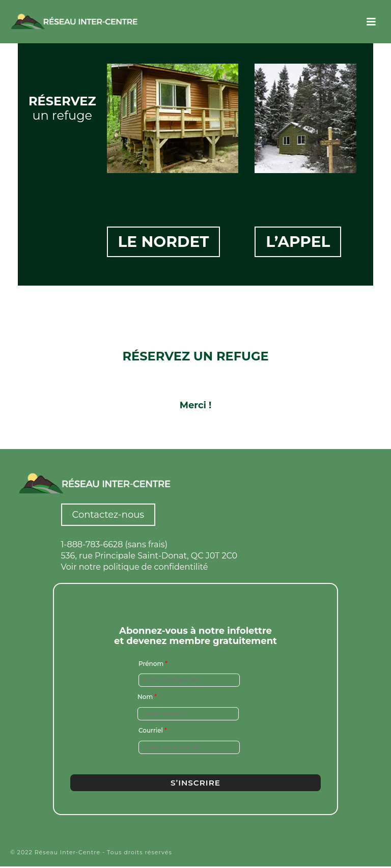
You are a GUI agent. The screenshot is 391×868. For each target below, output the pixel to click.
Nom (147, 697)
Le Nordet (164, 244)
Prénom (153, 663)
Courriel (153, 730)
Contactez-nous (108, 515)
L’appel (298, 244)
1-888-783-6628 (92, 544)
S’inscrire (195, 782)
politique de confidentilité (155, 567)
